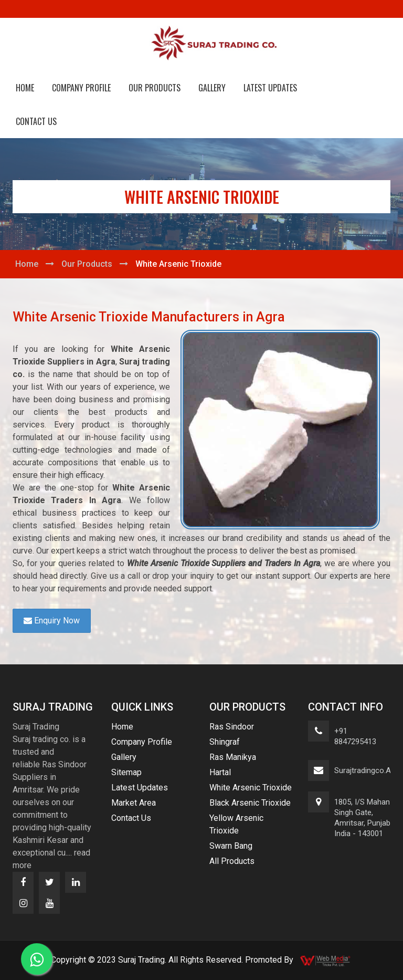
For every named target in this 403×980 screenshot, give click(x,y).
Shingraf (225, 742)
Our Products (155, 88)
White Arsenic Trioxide (251, 788)
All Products (232, 861)
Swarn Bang (231, 846)
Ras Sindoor (232, 727)
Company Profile (81, 88)
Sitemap (126, 772)
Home (25, 88)
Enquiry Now (52, 621)
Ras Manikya (233, 757)
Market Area (134, 803)
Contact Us (36, 121)
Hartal (220, 772)
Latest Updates (270, 88)
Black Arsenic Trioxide (250, 803)
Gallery (212, 88)
